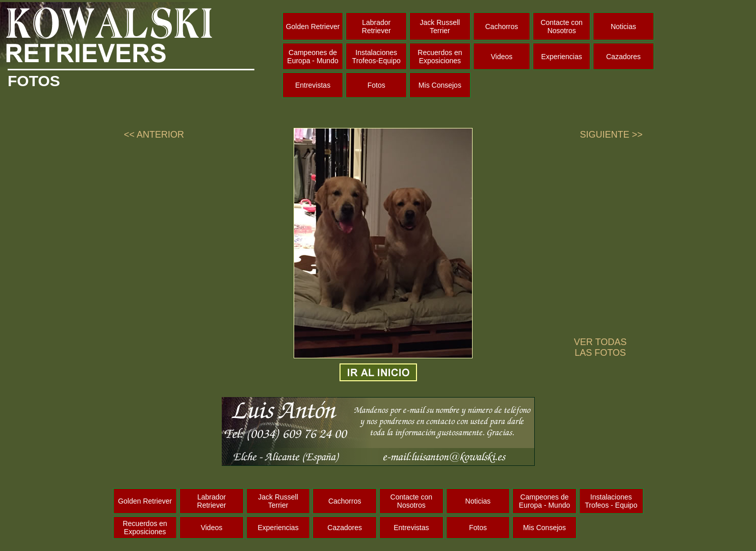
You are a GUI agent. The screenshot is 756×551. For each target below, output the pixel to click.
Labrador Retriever (376, 27)
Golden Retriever (313, 27)
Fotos (376, 85)
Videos (502, 57)
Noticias (623, 27)
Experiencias (562, 57)
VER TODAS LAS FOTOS (600, 347)
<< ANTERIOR (154, 135)
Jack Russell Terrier (440, 27)
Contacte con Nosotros (562, 27)
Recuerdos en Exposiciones (440, 57)
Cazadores (623, 57)
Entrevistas (313, 85)
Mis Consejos (440, 85)
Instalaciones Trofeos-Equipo (376, 57)
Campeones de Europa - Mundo (312, 57)
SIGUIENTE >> (611, 135)
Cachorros (502, 27)
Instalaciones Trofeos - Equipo (611, 501)
